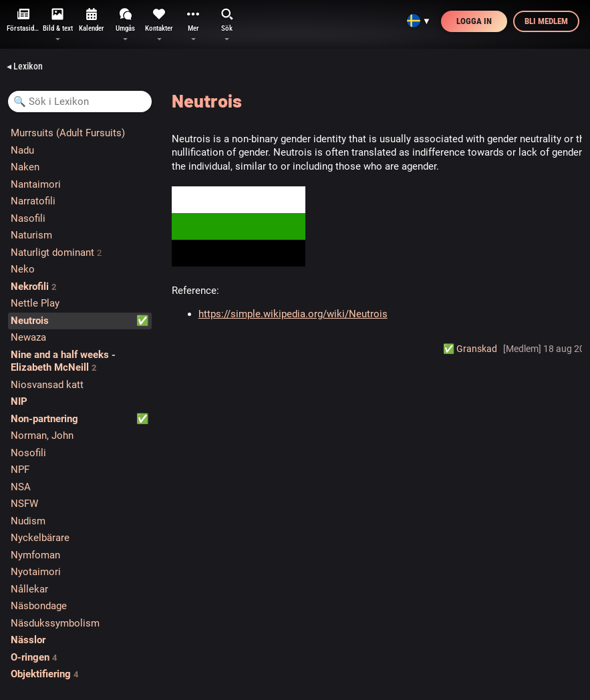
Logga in (474, 21)
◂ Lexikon (25, 66)
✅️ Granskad (470, 349)
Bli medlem (546, 21)
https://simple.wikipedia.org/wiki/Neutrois (293, 314)
